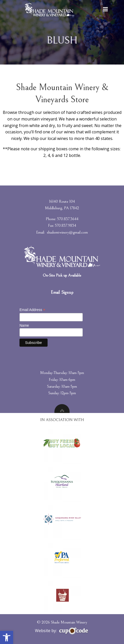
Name (24, 325)
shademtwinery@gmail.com (67, 232)
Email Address (32, 310)
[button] (7, 637)
